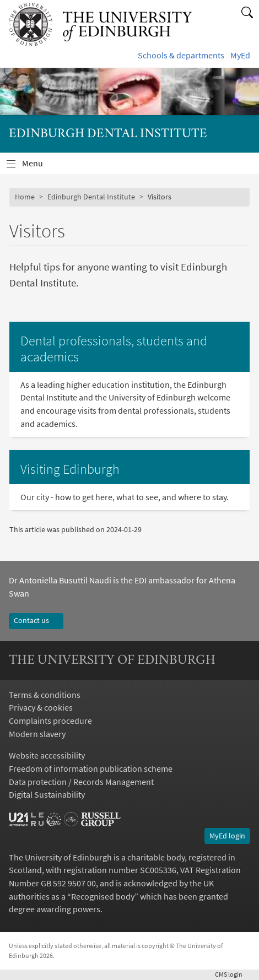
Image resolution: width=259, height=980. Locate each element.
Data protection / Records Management (81, 782)
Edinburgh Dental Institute (91, 197)
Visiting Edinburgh (70, 469)
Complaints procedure (50, 721)
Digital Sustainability (47, 794)
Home (25, 197)
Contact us (36, 620)
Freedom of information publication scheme (91, 768)
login (233, 974)
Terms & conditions (45, 695)
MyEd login (227, 836)
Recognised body (103, 896)
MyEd (240, 55)
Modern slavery (37, 734)
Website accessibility (47, 755)
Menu (39, 166)
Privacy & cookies (41, 707)
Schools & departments (181, 55)
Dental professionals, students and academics (114, 349)
